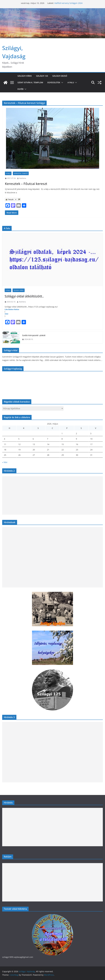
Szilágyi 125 (42, 76)
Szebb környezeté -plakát (34, 335)
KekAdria (23, 178)
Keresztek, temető (21, 173)
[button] (62, 83)
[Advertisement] (52, 495)
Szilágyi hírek (25, 76)
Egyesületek (54, 82)
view (6, 314)
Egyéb (20, 89)
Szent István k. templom (30, 82)
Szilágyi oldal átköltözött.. (24, 296)
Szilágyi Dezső (60, 76)
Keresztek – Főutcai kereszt (26, 184)
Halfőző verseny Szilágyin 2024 (68, 3)
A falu (71, 82)
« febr (5, 462)
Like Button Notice (12, 309)
